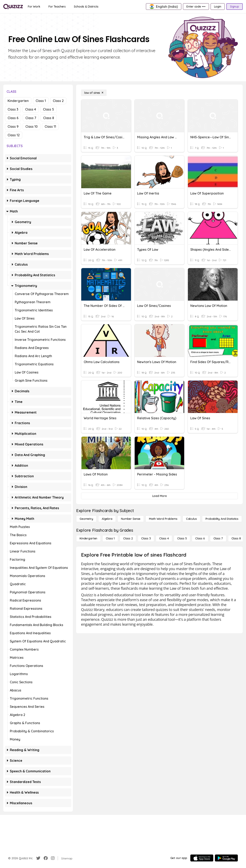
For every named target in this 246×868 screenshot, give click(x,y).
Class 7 (31, 118)
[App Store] (202, 858)
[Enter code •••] (196, 7)
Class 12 (14, 135)
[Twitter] (38, 858)
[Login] (218, 7)
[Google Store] (226, 858)
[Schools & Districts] (86, 7)
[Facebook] (46, 858)
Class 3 (13, 109)
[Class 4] (164, 538)
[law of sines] (94, 93)
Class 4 (31, 109)
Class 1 (41, 101)
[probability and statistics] (222, 519)
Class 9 (13, 126)
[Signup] (235, 7)
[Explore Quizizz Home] (13, 7)
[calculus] (191, 519)
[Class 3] (146, 538)
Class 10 (32, 126)
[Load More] (159, 496)
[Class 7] (218, 538)
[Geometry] (86, 519)
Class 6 (13, 118)
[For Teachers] (57, 7)
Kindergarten (18, 101)
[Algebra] (107, 519)
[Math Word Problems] (163, 519)
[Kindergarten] (88, 538)
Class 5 (49, 109)
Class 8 (49, 118)
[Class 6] (200, 538)
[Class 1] (110, 538)
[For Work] (34, 7)
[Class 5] (182, 538)
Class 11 (50, 126)
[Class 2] (128, 538)
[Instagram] (53, 858)
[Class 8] (236, 538)
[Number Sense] (131, 519)
